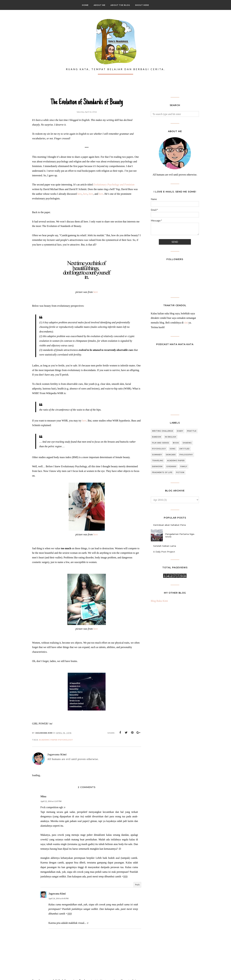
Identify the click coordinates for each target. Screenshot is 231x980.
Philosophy (186, 455)
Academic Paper (48, 740)
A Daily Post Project (164, 552)
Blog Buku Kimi (159, 601)
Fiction (180, 472)
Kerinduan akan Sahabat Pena (169, 525)
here (80, 194)
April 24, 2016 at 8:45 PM (58, 898)
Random (157, 437)
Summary (157, 455)
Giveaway (171, 467)
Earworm (157, 467)
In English (171, 437)
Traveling (158, 461)
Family (184, 467)
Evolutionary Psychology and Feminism (114, 185)
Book (176, 443)
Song (173, 449)
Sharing (187, 443)
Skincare (171, 455)
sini (186, 323)
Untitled (184, 449)
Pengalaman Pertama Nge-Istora (180, 535)
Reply (137, 885)
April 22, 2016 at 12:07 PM (51, 801)
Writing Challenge (163, 431)
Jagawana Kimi (57, 894)
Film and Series (161, 443)
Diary (180, 431)
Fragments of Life (162, 472)
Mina (43, 796)
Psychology (66, 740)
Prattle (192, 431)
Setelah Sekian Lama (165, 546)
